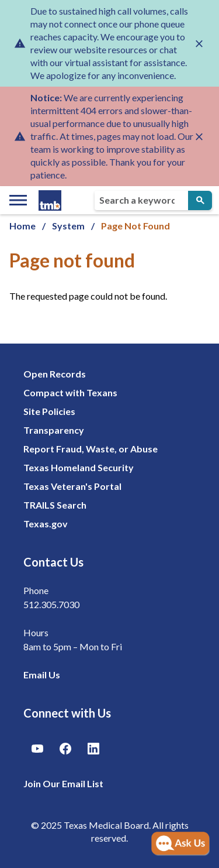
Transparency (54, 430)
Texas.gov (46, 524)
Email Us (42, 675)
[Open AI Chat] (180, 844)
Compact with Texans (70, 392)
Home (22, 226)
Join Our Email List (63, 783)
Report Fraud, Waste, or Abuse (91, 449)
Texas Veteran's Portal (72, 486)
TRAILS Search (55, 505)
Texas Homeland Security (79, 467)
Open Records (55, 374)
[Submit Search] (200, 200)
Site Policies (49, 411)
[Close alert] (199, 43)
